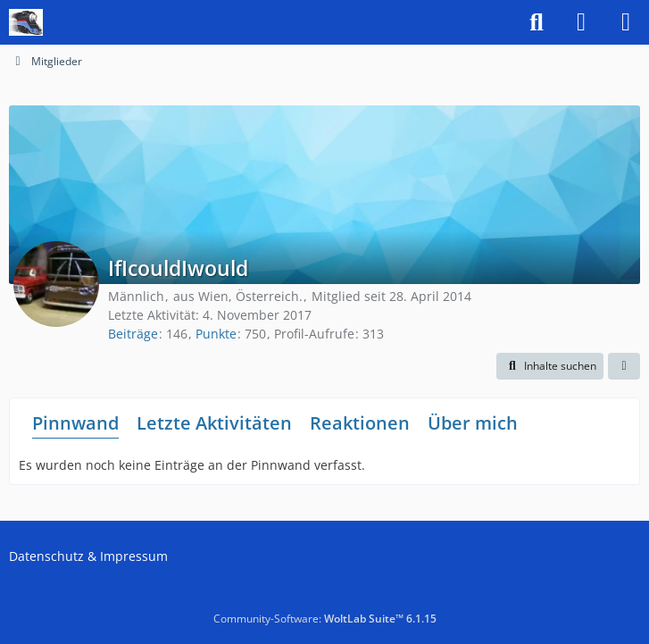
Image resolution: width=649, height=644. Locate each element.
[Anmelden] (581, 22)
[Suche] (537, 22)
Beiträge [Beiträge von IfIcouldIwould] (133, 334)
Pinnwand (75, 423)
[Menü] (626, 22)
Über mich (473, 423)
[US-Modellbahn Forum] (26, 22)
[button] (550, 366)
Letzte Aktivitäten (214, 423)
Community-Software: (325, 619)
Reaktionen (360, 423)
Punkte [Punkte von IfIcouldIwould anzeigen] (216, 334)
